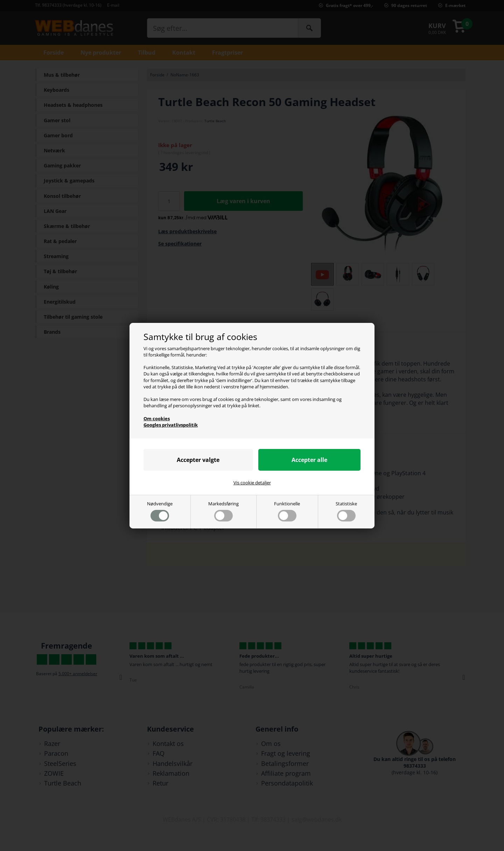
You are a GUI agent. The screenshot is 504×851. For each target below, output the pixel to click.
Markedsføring (223, 511)
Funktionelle (287, 511)
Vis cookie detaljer (252, 483)
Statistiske (346, 511)
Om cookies (157, 418)
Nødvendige (160, 511)
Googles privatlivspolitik (171, 425)
